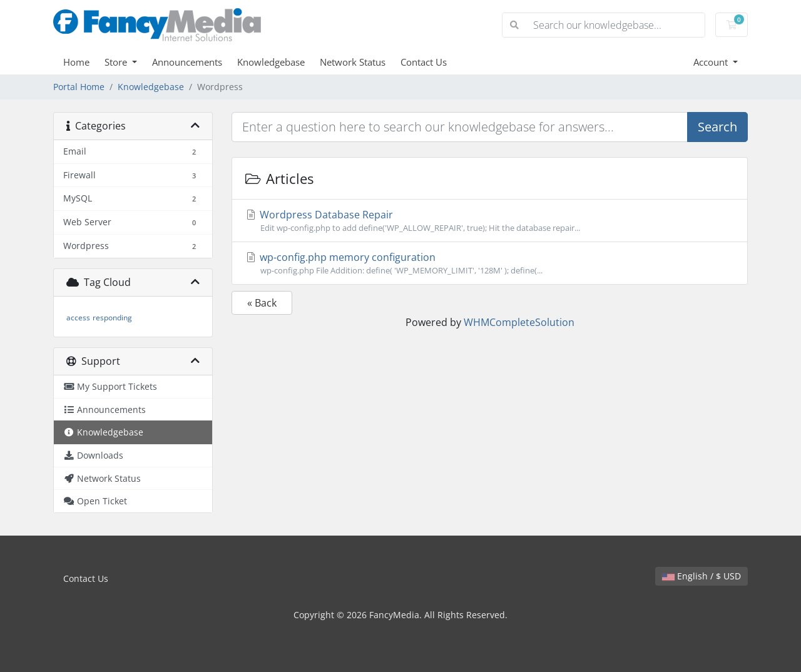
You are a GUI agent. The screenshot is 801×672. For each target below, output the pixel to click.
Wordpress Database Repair (490, 221)
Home (76, 62)
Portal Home (79, 87)
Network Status (353, 62)
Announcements (187, 62)
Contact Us (424, 62)
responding (112, 318)
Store (117, 62)
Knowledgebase (271, 62)
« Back (262, 303)
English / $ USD (702, 576)
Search (717, 127)
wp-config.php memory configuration (490, 263)
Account (712, 62)
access (78, 318)
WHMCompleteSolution (519, 322)
